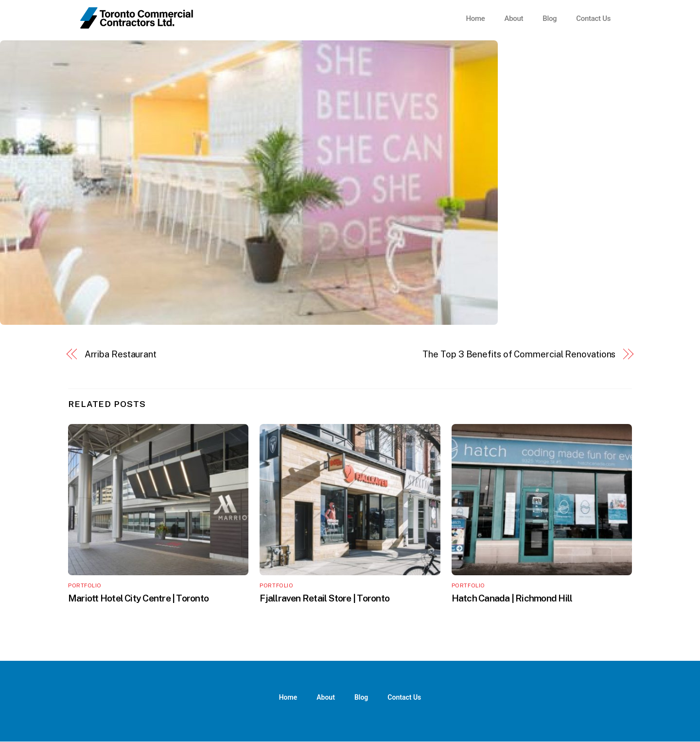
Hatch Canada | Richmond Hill (512, 598)
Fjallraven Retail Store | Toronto (324, 598)
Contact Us (593, 18)
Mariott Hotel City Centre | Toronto (138, 598)
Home (475, 18)
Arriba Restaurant (121, 354)
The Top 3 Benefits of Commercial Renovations (519, 354)
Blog (550, 18)
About (514, 18)
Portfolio (85, 585)
